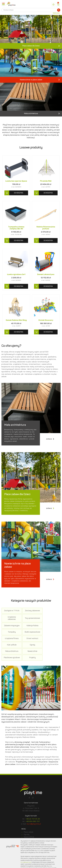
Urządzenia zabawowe (51, 619)
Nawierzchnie (31, 651)
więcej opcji (56, 13)
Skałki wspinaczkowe (31, 636)
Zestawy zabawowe (31, 619)
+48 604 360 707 (33, 823)
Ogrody (51, 644)
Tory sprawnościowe (11, 628)
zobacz (50, 446)
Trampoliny (11, 636)
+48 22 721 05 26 (33, 820)
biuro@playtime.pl (34, 825)
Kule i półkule (31, 644)
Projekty (11, 659)
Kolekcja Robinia (51, 628)
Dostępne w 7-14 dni (11, 619)
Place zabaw (29, 833)
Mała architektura (11, 651)
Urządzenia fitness (51, 636)
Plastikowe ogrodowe (51, 651)
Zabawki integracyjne (31, 628)
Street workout (11, 644)
